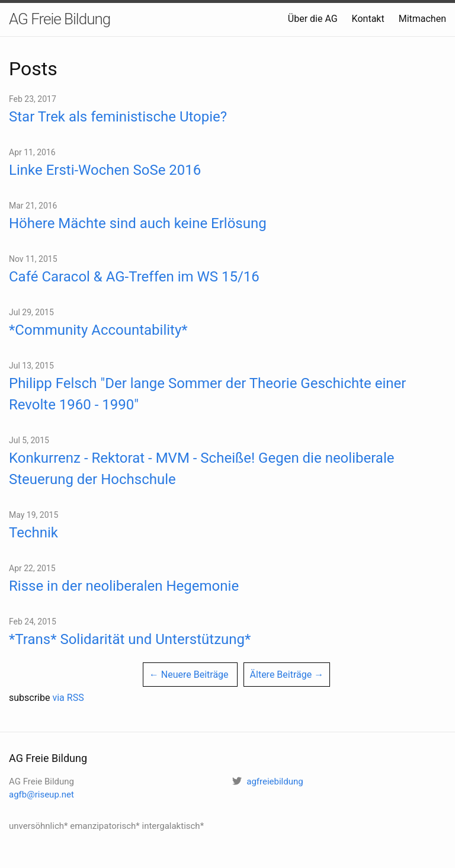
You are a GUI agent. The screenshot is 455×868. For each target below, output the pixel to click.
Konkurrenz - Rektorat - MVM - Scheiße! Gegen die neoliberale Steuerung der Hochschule (201, 469)
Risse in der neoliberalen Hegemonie (124, 586)
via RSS (68, 698)
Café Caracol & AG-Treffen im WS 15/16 (134, 277)
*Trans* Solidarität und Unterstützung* (130, 639)
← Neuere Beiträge (189, 675)
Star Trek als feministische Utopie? (118, 117)
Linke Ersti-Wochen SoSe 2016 (105, 170)
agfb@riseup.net (41, 795)
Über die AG (313, 19)
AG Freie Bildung (60, 19)
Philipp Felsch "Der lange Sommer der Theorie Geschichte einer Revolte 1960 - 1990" (207, 394)
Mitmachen (422, 19)
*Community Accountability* (98, 330)
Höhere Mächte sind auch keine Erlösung (138, 223)
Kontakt (368, 19)
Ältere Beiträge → (287, 675)
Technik (33, 533)
